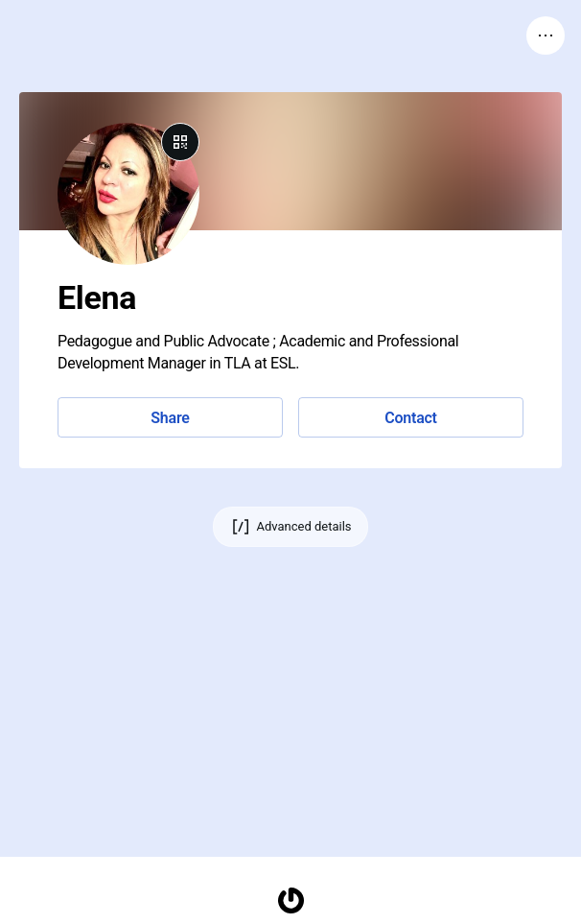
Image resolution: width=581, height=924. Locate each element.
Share (170, 418)
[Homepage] (290, 900)
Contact (410, 418)
